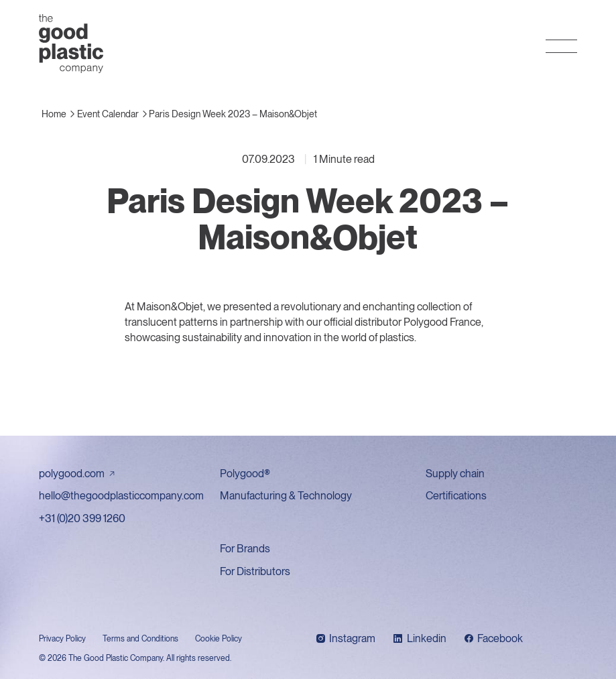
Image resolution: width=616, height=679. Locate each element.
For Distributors (255, 571)
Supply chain (455, 474)
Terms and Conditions (140, 639)
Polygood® (245, 474)
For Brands (245, 549)
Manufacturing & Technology (286, 496)
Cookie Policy (219, 639)
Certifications (456, 496)
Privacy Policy (62, 639)
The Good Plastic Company (71, 44)
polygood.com (72, 474)
